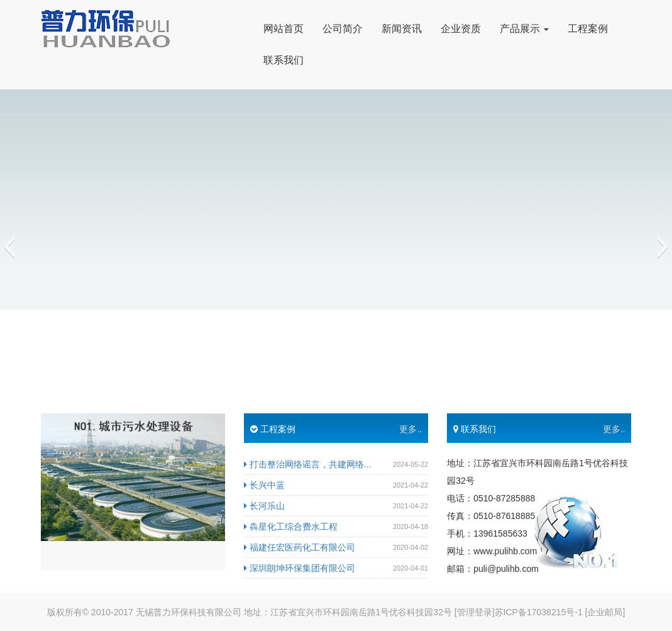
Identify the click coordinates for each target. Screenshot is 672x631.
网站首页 (284, 29)
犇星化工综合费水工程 (291, 527)
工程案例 (588, 29)
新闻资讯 (402, 29)
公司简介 (343, 29)
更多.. (410, 429)
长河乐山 (264, 506)
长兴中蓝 (264, 485)
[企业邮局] (605, 612)
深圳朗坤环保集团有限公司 (300, 568)
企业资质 (461, 29)
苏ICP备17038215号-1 (539, 612)
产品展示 (524, 29)
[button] (9, 247)
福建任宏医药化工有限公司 (300, 547)
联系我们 (284, 60)
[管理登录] (475, 612)
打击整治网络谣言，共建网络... (308, 464)
